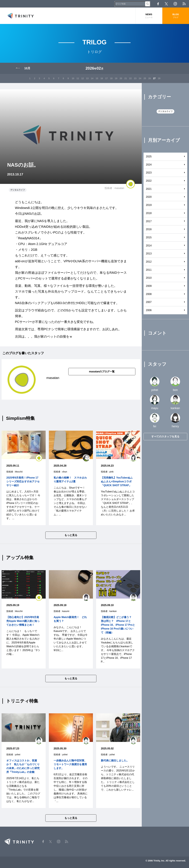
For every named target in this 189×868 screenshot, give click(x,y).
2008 (149, 294)
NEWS (149, 16)
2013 (149, 254)
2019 (149, 205)
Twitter (166, 4)
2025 (149, 157)
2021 (149, 189)
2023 (149, 173)
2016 (149, 229)
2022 (149, 181)
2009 (149, 286)
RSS (184, 4)
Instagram (175, 4)
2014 (149, 246)
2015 (149, 237)
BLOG (176, 16)
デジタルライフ (18, 190)
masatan (119, 188)
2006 (149, 310)
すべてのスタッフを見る (165, 436)
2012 (149, 262)
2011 (149, 270)
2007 (149, 302)
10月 (27, 68)
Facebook (158, 4)
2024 (149, 165)
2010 (149, 278)
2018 (149, 213)
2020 (149, 197)
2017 (149, 221)
